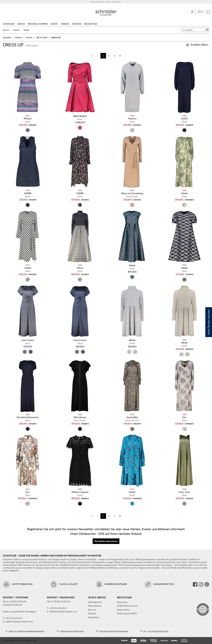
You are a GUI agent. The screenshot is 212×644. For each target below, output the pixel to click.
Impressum (122, 602)
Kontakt (92, 613)
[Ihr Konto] (192, 12)
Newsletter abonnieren (106, 541)
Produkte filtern (197, 45)
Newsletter (94, 617)
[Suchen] (207, 30)
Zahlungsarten (95, 602)
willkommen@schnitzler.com (19, 621)
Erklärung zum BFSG (127, 613)
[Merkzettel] (200, 12)
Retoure (92, 610)
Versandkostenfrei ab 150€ (106, 2)
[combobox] (193, 30)
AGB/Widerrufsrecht (127, 606)
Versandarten (95, 606)
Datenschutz (123, 610)
